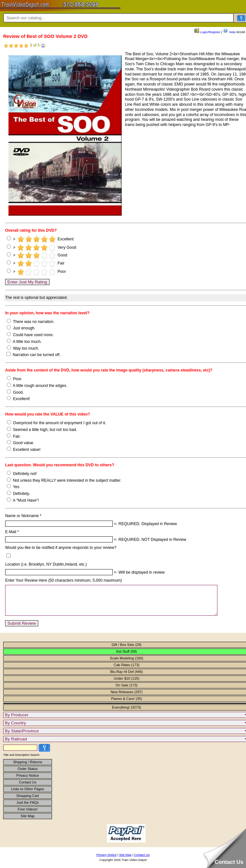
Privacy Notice (28, 781)
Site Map (27, 822)
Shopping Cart (28, 801)
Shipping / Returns (28, 768)
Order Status (28, 774)
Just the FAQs (27, 808)
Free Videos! (28, 815)
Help (229, 32)
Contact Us (28, 788)
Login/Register (207, 32)
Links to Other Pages (28, 795)
